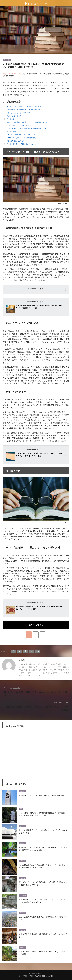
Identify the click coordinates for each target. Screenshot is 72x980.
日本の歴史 (7, 60)
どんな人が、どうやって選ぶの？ (19, 113)
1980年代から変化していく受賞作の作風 (22, 138)
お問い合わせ (40, 973)
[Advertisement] (36, 756)
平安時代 (22, 843)
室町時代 (22, 791)
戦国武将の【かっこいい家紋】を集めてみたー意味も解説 (42, 795)
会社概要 (31, 973)
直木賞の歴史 (11, 131)
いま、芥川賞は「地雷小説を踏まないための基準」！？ (27, 129)
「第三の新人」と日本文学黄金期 (19, 125)
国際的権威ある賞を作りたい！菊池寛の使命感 (24, 110)
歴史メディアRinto (9, 74)
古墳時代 (22, 913)
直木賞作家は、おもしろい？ (17, 141)
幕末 (21, 809)
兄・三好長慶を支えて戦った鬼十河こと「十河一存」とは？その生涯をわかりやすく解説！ (43, 866)
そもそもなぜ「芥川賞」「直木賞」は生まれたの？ (25, 107)
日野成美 (22, 660)
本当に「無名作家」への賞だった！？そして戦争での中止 (28, 122)
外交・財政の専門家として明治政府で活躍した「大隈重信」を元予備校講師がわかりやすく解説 (43, 814)
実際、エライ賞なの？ (15, 116)
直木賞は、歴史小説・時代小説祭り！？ (21, 135)
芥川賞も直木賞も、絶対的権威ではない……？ (23, 144)
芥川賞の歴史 (11, 119)
